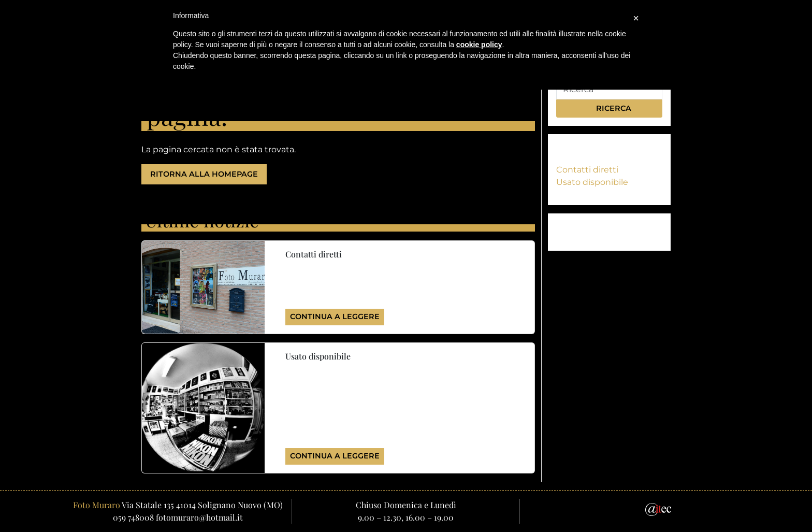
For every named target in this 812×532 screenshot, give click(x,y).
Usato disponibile (592, 182)
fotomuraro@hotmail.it (199, 517)
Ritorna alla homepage (204, 174)
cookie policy (479, 45)
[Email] (603, 509)
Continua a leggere (335, 317)
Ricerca (609, 108)
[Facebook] (627, 509)
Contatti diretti (587, 170)
